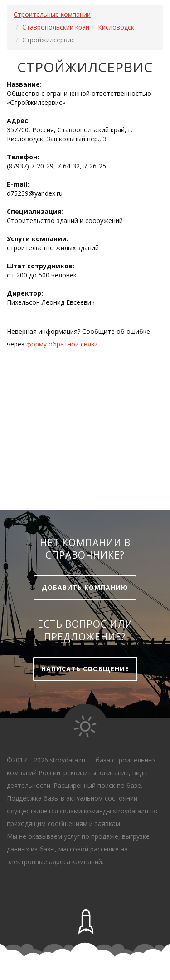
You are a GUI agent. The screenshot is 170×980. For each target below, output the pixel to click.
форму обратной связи (62, 344)
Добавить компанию (85, 587)
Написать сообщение (85, 669)
